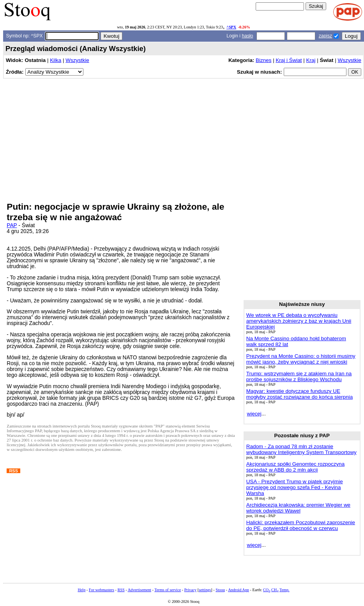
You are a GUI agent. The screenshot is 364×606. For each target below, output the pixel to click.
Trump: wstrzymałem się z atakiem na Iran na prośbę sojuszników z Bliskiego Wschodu (299, 376)
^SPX (231, 27)
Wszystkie (77, 60)
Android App (239, 590)
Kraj (311, 60)
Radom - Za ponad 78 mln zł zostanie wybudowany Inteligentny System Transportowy (301, 449)
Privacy (190, 590)
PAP (12, 225)
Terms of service (168, 590)
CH (275, 590)
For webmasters (102, 590)
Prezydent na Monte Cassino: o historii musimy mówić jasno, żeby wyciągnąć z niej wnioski (301, 359)
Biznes (263, 60)
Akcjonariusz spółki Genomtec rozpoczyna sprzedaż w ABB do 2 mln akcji (295, 467)
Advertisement (140, 590)
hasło (247, 36)
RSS (121, 590)
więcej (254, 414)
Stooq (220, 590)
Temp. (284, 590)
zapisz (325, 36)
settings (205, 590)
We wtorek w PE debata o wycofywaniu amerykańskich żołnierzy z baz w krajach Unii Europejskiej (299, 321)
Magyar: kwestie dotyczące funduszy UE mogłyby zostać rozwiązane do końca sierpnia (300, 394)
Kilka (56, 60)
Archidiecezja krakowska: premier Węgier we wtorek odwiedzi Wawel (298, 508)
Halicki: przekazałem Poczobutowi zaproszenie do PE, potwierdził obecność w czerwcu (301, 525)
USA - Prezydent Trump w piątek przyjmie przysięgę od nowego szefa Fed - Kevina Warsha (295, 487)
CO (267, 590)
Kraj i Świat (289, 60)
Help (81, 590)
